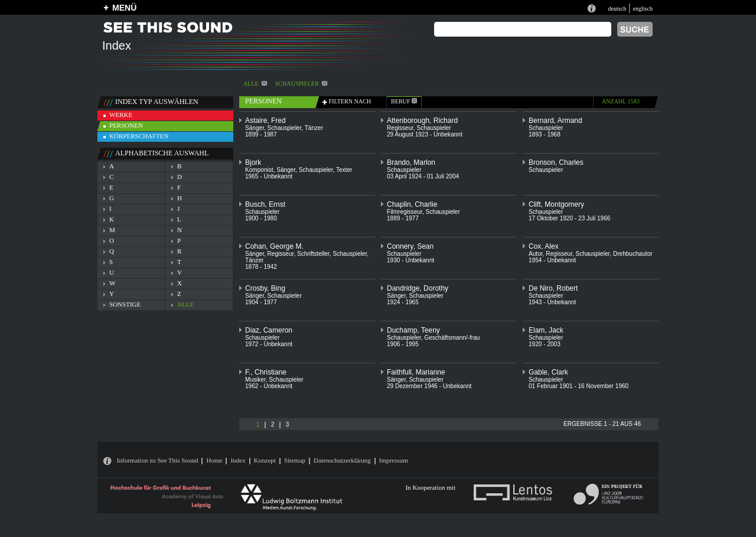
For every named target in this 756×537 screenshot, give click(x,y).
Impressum (394, 460)
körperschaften (139, 136)
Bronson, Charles (556, 162)
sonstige (125, 304)
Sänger (255, 128)
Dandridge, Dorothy (418, 288)
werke (121, 115)
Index (238, 460)
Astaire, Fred (265, 121)
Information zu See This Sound (158, 460)
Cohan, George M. (274, 246)
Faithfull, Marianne (416, 372)
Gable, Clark (548, 372)
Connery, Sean (410, 246)
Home (214, 460)
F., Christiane (266, 372)
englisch (643, 9)
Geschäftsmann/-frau (452, 338)
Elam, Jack (546, 330)
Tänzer (314, 128)
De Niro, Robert (553, 288)
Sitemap (295, 460)
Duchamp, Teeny (413, 330)
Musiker (255, 380)
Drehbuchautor (633, 254)
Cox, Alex (544, 246)
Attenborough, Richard (422, 121)
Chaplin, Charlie (412, 204)
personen (126, 125)
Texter (344, 170)
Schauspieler (301, 84)
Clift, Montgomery (556, 204)
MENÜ (124, 8)
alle (255, 84)
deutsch (617, 9)
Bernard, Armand (555, 121)
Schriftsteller (313, 254)
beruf (404, 101)
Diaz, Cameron (269, 330)
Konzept (265, 460)
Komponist (259, 170)
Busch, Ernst (265, 204)
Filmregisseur (405, 212)
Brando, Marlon (411, 162)
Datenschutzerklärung (342, 460)
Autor (536, 254)
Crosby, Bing (265, 288)
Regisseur (400, 128)
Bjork (253, 162)
